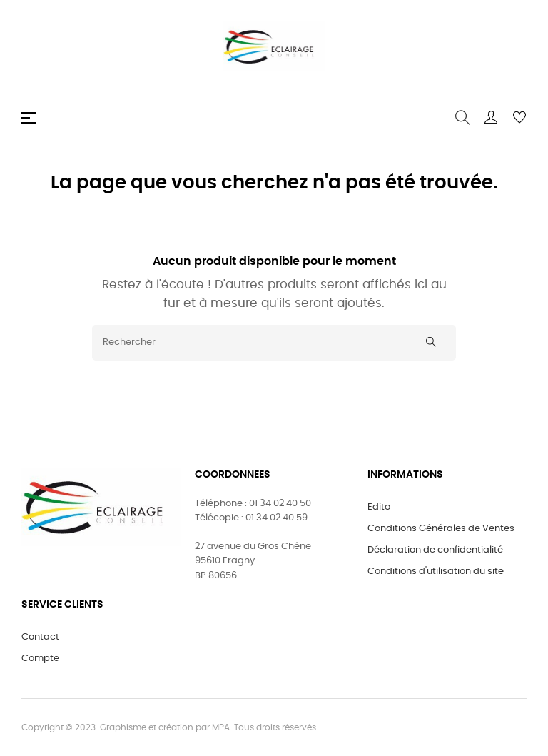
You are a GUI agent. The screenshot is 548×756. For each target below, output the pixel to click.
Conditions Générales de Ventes (441, 529)
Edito (379, 507)
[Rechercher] (274, 343)
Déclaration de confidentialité (435, 550)
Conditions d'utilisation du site (436, 571)
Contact (40, 637)
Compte (40, 659)
